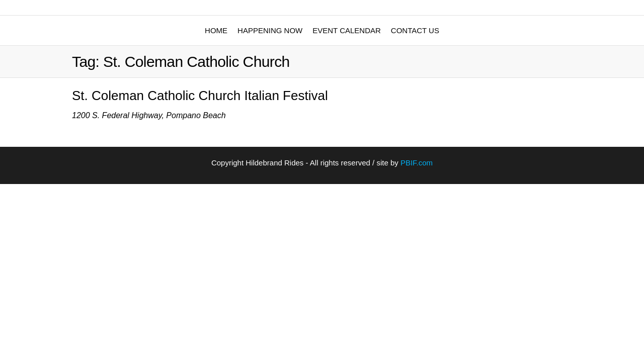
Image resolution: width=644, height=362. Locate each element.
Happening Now (270, 30)
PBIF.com (417, 163)
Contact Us (415, 30)
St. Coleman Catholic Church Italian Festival (200, 96)
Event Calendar (347, 30)
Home (216, 30)
